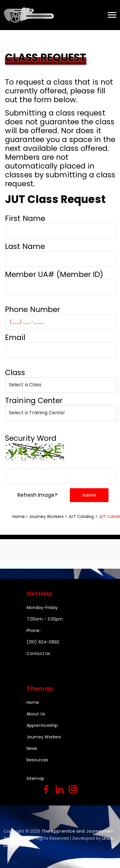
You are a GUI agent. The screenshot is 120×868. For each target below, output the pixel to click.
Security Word (31, 438)
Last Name (25, 246)
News (32, 748)
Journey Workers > (49, 516)
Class (17, 373)
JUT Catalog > (83, 516)
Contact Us (38, 654)
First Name (25, 218)
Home (19, 516)
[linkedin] (59, 790)
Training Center (36, 401)
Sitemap (35, 778)
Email (15, 338)
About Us (36, 714)
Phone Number (32, 310)
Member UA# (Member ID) (54, 274)
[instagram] (73, 790)
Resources (37, 760)
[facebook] (46, 790)
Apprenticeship (42, 725)
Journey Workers (44, 737)
